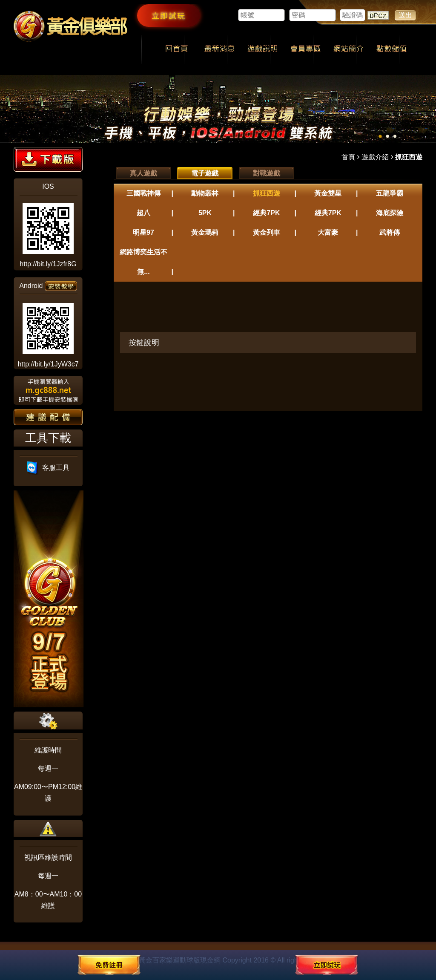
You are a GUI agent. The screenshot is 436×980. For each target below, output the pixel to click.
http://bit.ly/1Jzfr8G (48, 264)
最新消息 (219, 49)
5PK (205, 213)
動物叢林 (205, 193)
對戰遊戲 (267, 173)
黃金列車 (267, 232)
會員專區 (305, 49)
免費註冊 (109, 965)
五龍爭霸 (390, 193)
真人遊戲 (143, 173)
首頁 (348, 157)
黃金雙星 (328, 193)
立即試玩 (169, 15)
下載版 (48, 159)
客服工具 (48, 468)
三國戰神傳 (143, 193)
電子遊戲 (205, 173)
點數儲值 (392, 49)
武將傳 (390, 232)
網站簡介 (349, 49)
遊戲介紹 (375, 157)
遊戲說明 (262, 49)
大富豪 (328, 232)
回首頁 (176, 49)
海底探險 (390, 213)
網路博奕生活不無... (143, 262)
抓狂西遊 (267, 193)
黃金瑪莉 (205, 232)
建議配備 (48, 417)
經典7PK (266, 213)
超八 (143, 213)
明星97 (143, 232)
